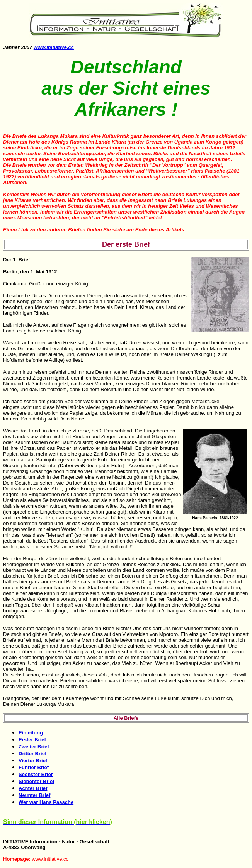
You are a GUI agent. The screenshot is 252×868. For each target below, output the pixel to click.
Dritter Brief (32, 754)
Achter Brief (33, 788)
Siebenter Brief (36, 781)
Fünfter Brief (34, 767)
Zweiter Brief (34, 747)
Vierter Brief (33, 760)
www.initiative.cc (54, 47)
